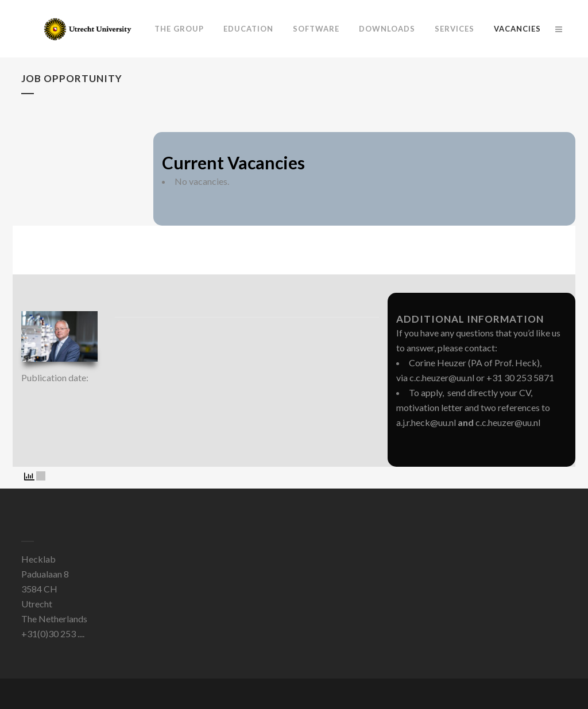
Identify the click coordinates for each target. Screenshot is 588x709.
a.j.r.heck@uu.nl (426, 422)
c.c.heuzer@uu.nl (442, 377)
